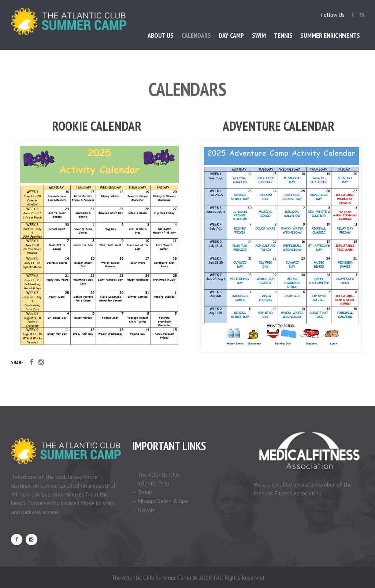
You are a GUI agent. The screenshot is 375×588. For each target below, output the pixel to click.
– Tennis (142, 492)
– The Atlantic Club (156, 475)
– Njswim (144, 510)
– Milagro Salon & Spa (160, 501)
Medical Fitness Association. (288, 493)
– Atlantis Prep (151, 483)
